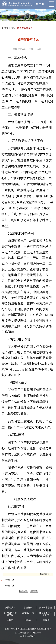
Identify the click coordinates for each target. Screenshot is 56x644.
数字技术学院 (46, 608)
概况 (13, 28)
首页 (7, 28)
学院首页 (28, 608)
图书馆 (46, 620)
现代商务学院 (28, 613)
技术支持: (25, 636)
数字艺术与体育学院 (46, 614)
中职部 (10, 620)
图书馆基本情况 (25, 28)
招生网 (28, 620)
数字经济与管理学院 (10, 614)
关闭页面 (34, 591)
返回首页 (24, 591)
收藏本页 (45, 574)
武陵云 (32, 636)
